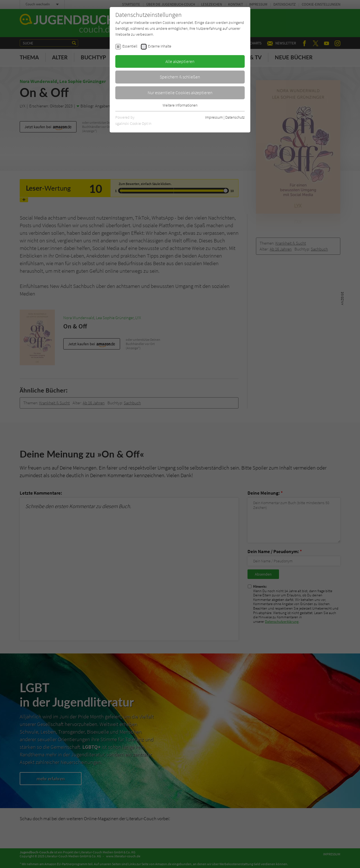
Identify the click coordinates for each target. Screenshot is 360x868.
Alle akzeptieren (180, 61)
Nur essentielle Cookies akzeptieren (180, 93)
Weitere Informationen (180, 105)
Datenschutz (235, 117)
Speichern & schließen (180, 77)
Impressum (214, 117)
